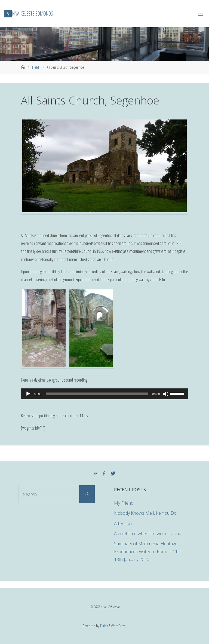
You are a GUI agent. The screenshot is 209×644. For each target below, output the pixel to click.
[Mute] (166, 394)
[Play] (28, 394)
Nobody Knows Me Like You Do (145, 513)
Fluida (104, 626)
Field (36, 67)
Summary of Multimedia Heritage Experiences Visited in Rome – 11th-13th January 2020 (148, 552)
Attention (123, 523)
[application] (104, 394)
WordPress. (119, 626)
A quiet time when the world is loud (148, 534)
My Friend (124, 503)
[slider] (97, 394)
